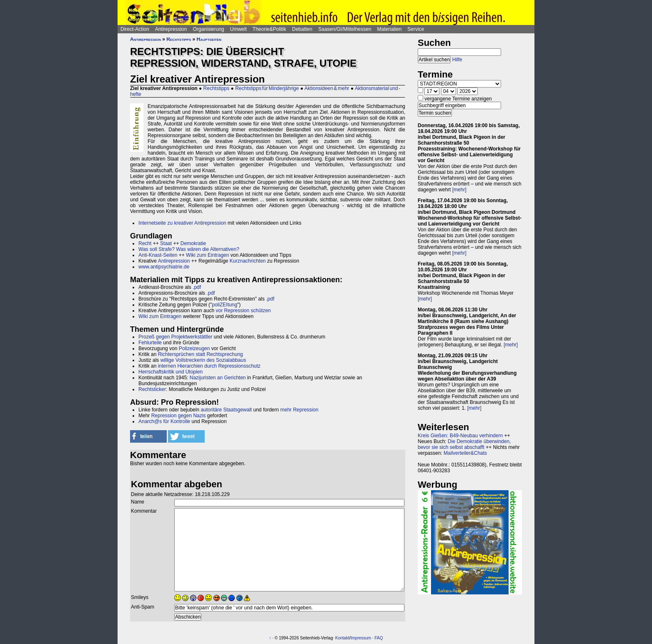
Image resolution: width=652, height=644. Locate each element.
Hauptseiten (209, 39)
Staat (166, 243)
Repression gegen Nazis (179, 416)
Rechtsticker (152, 389)
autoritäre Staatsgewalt (226, 410)
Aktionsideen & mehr (327, 88)
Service (416, 29)
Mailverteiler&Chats (465, 453)
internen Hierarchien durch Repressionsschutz (209, 366)
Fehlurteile (150, 343)
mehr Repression (299, 410)
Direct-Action (135, 29)
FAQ (379, 638)
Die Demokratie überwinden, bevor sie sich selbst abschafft (464, 444)
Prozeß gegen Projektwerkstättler (175, 337)
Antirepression (171, 29)
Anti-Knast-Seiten (158, 255)
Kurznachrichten (248, 261)
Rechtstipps (179, 39)
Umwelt (238, 29)
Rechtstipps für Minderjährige (267, 88)
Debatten (302, 29)
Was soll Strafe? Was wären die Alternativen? (189, 249)
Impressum (361, 638)
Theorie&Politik (270, 29)
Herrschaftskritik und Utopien (171, 372)
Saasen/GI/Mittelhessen (345, 29)
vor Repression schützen (243, 311)
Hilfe (457, 60)
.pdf (211, 293)
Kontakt (342, 638)
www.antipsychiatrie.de (164, 267)
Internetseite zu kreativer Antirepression (182, 223)
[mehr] (459, 190)
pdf (197, 287)
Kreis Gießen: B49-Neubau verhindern (460, 436)
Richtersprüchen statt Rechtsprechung (201, 354)
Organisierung (208, 29)
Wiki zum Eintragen (207, 255)
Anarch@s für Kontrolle (164, 421)
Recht (145, 243)
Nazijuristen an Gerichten (218, 378)
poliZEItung (224, 305)
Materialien (390, 29)
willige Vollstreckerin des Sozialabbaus (203, 360)
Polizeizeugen (194, 348)
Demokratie (193, 243)
